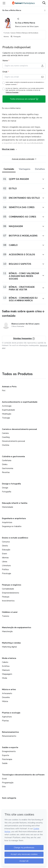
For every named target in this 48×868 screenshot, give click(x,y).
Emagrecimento (9, 751)
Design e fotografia (11, 484)
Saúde (5, 763)
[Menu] (4, 3)
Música (5, 701)
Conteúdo (9, 169)
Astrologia (7, 406)
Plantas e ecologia (11, 713)
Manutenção (7, 631)
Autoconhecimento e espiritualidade (20, 402)
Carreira (5, 433)
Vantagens (25, 169)
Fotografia (7, 492)
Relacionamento (9, 736)
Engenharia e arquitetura (14, 518)
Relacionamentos (10, 732)
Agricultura (7, 717)
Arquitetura (7, 522)
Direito (5, 546)
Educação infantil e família (15, 503)
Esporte (6, 755)
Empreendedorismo (11, 593)
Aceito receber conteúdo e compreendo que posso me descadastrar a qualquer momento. (25, 83)
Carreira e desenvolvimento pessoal (20, 429)
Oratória (6, 445)
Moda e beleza (9, 658)
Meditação (7, 414)
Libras (5, 562)
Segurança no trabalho (12, 526)
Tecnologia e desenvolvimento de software (23, 775)
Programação (8, 783)
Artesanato (7, 693)
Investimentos (8, 601)
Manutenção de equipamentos (17, 627)
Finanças (6, 597)
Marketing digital (9, 647)
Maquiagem (7, 674)
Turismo (6, 616)
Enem (4, 554)
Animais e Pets (9, 387)
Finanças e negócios (12, 585)
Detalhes (40, 169)
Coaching (6, 437)
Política (5, 569)
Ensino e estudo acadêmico (15, 538)
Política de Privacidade (12, 92)
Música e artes (9, 689)
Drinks (5, 464)
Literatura (6, 566)
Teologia (6, 418)
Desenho (6, 697)
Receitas (6, 472)
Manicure (6, 670)
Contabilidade (8, 589)
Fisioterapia (7, 759)
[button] (21, 179)
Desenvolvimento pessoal (14, 441)
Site (4, 787)
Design (5, 488)
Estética (6, 666)
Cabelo (5, 662)
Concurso (6, 542)
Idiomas (5, 558)
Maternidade (8, 507)
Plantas (5, 721)
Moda (4, 678)
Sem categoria (9, 798)
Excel (4, 779)
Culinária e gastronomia (13, 456)
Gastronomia (8, 468)
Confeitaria (7, 460)
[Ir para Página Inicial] (23, 3)
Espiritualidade (8, 410)
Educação (6, 550)
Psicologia (6, 573)
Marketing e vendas (11, 643)
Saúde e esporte (10, 747)
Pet (4, 391)
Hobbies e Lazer (10, 612)
